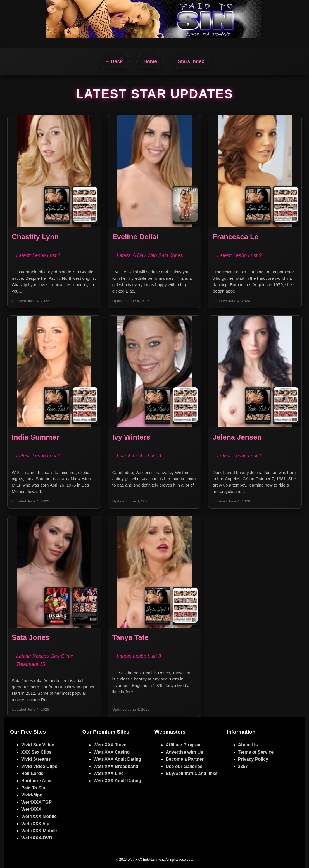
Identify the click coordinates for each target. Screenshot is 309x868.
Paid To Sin (33, 788)
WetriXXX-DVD (37, 838)
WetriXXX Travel (111, 745)
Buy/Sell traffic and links (192, 773)
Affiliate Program (184, 745)
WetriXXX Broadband (116, 766)
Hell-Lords (32, 773)
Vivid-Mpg (32, 795)
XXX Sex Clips (36, 752)
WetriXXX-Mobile (39, 831)
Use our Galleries (184, 766)
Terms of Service (256, 752)
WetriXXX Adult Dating (117, 759)
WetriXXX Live (109, 773)
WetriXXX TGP (36, 802)
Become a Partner (185, 759)
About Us (248, 745)
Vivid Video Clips (39, 766)
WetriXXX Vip (35, 824)
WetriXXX (31, 809)
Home (150, 61)
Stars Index (191, 61)
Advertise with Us (184, 752)
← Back (114, 61)
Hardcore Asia (36, 781)
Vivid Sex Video (38, 745)
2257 (243, 766)
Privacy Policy (253, 759)
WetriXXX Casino (112, 752)
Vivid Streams (36, 759)
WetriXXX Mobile (39, 816)
